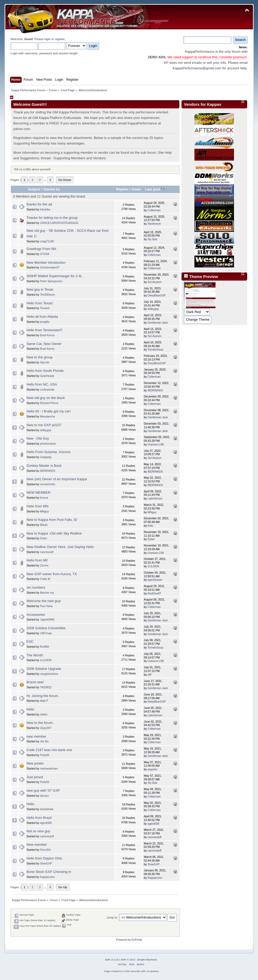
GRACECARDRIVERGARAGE (59, 223)
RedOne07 (154, 593)
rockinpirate (47, 390)
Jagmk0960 (47, 619)
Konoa (44, 498)
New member (37, 845)
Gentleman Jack (158, 323)
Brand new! (35, 682)
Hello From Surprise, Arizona (49, 452)
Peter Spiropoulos (51, 281)
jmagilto (45, 322)
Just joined (35, 777)
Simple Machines (147, 960)
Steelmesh (154, 224)
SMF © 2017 (128, 960)
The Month (35, 655)
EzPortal (137, 940)
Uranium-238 (156, 444)
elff (149, 675)
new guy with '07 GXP (43, 791)
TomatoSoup (155, 349)
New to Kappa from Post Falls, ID (52, 520)
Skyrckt (45, 362)
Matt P (44, 701)
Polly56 (45, 755)
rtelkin (44, 714)
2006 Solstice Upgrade (44, 669)
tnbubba (45, 209)
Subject (34, 189)
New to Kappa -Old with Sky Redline (54, 533)
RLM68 (45, 647)
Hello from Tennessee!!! (45, 330)
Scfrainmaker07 (50, 267)
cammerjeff (47, 836)
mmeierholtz (48, 484)
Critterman (154, 210)
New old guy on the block (46, 398)
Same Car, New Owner (44, 344)
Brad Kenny (47, 335)
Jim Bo (44, 741)
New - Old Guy (38, 438)
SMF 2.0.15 (112, 960)
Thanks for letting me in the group (52, 218)
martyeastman (49, 768)
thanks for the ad (39, 204)
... (45, 180)
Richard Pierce (49, 403)
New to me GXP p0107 (44, 425)
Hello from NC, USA (42, 384)
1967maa (46, 633)
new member (37, 736)
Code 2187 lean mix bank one (49, 750)
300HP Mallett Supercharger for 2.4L (55, 276)
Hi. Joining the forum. (43, 696)
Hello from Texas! (40, 303)
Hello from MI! (37, 560)
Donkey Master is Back (44, 466)
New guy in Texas (40, 289)
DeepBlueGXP (157, 295)
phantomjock (48, 444)
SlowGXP (46, 863)
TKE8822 (46, 687)
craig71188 (47, 241)
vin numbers (36, 587)
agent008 (46, 823)
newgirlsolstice (49, 674)
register (60, 39)
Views (136, 189)
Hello (31, 709)
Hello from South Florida (45, 371)
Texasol (45, 308)
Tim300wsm (48, 295)
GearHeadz (47, 376)
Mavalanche (48, 416)
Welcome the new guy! (44, 601)
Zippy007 (46, 728)
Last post (155, 189)
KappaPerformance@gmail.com (197, 68)
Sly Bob (152, 239)
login (47, 39)
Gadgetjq (46, 457)
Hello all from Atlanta (42, 317)
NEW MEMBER (39, 493)
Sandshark (47, 809)
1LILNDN (153, 566)
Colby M (45, 579)
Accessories (36, 615)
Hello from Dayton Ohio (44, 858)
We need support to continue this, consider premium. (207, 57)
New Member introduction (46, 263)
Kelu (150, 526)
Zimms (44, 565)
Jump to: (112, 917)
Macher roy (47, 593)
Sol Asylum (154, 282)
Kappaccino (47, 877)
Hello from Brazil (39, 818)
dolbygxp (153, 309)
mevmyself (47, 552)
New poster (35, 763)
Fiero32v (46, 850)
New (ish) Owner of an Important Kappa (57, 479)
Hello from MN (38, 506)
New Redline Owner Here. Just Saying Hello (60, 547)
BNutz (44, 525)
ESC (30, 642)
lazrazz (45, 796)
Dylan (44, 538)
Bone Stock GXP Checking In (49, 872)
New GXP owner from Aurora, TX (52, 574)
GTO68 (45, 254)
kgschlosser (155, 580)
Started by (52, 189)
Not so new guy (39, 831)
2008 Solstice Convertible (46, 628)
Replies (122, 189)
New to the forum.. (41, 723)
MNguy (45, 511)
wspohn (152, 769)
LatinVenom (155, 498)
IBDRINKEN (155, 390)
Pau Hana (46, 606)
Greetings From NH (42, 249)
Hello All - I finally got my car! (49, 411)
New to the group (40, 357)
